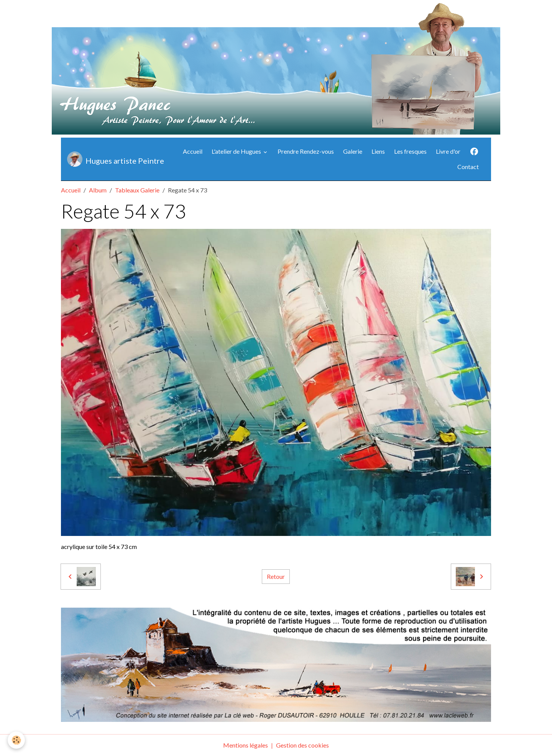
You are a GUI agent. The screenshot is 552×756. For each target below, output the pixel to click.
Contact (468, 167)
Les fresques (410, 151)
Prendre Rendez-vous (306, 151)
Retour (276, 576)
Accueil (193, 151)
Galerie (353, 151)
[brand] (113, 159)
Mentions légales (246, 745)
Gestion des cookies (302, 745)
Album (98, 190)
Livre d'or (448, 151)
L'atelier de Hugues (237, 151)
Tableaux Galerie (137, 190)
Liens (378, 151)
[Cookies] (16, 740)
